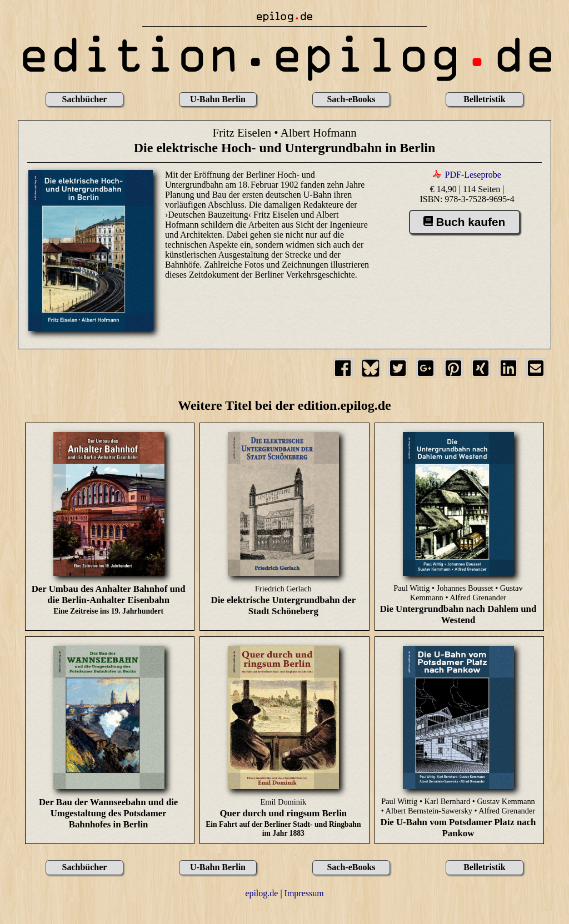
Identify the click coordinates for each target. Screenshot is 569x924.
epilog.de (261, 893)
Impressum (304, 893)
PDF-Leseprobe (473, 175)
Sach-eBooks (351, 99)
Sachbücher (85, 99)
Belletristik (485, 99)
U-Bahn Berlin (218, 99)
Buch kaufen (464, 222)
